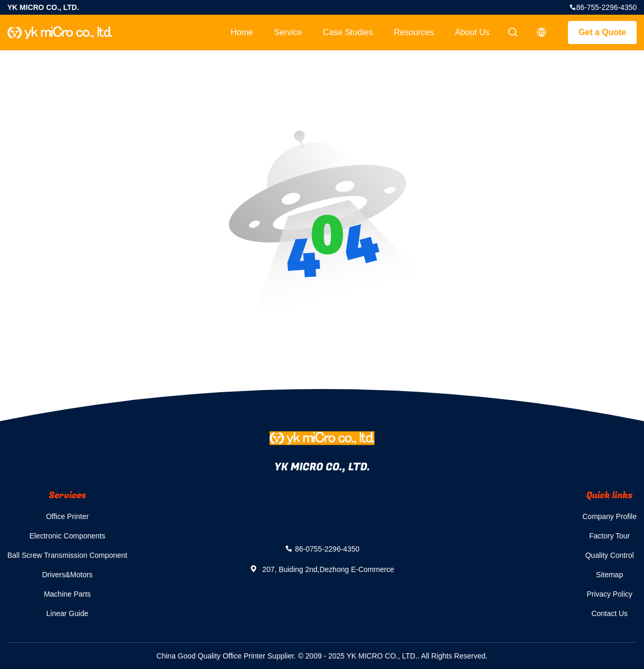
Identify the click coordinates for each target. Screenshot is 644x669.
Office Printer (67, 516)
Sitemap (610, 575)
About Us (473, 32)
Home (242, 32)
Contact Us (610, 613)
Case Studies (348, 32)
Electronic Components (67, 536)
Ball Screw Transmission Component (67, 555)
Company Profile (610, 516)
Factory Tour (609, 536)
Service (288, 32)
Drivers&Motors (67, 575)
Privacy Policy (610, 594)
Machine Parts (67, 594)
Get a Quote (602, 32)
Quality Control (610, 555)
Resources (414, 32)
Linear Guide (67, 613)
